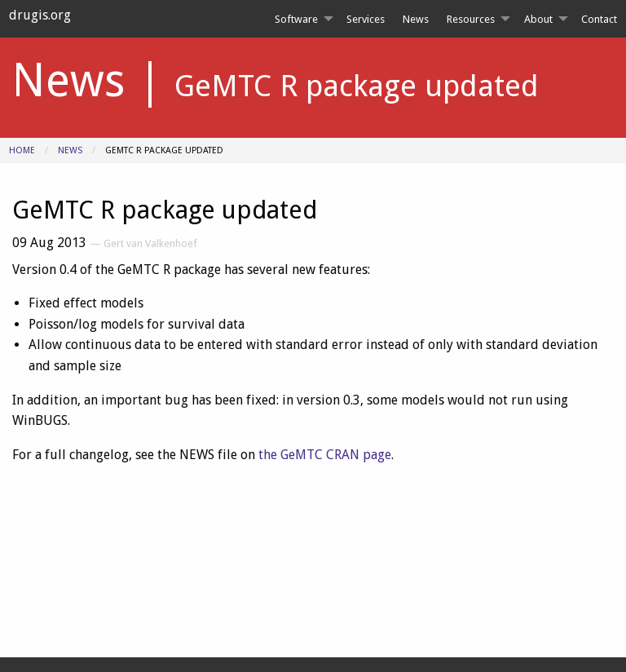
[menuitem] (301, 19)
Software (296, 19)
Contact (599, 19)
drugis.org (40, 15)
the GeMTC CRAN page (325, 455)
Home (22, 150)
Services (366, 19)
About (538, 19)
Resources (471, 19)
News (416, 19)
